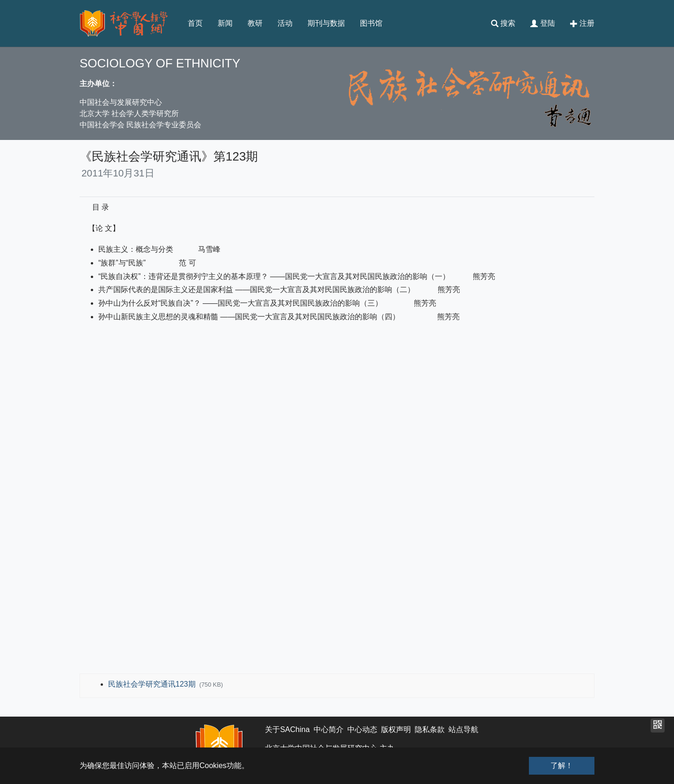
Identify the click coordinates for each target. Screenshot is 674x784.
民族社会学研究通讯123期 (153, 684)
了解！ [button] (562, 766)
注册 (582, 23)
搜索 (503, 23)
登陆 (542, 23)
